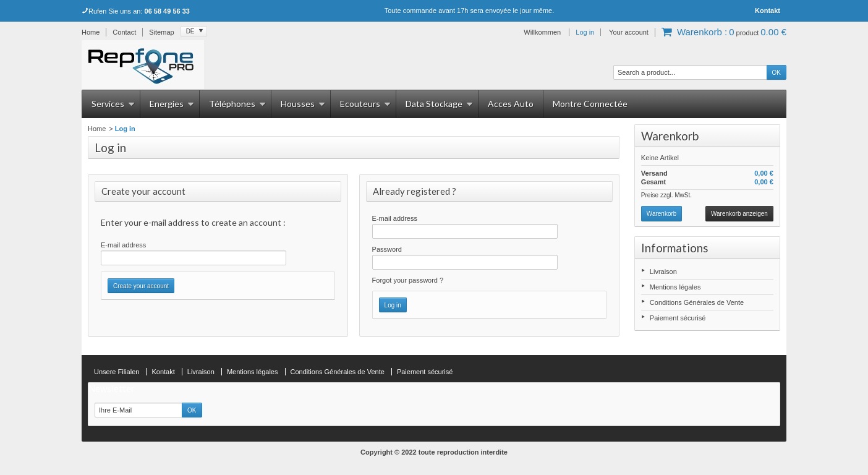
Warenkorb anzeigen (739, 214)
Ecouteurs (365, 104)
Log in (585, 32)
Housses (303, 104)
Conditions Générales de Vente (697, 302)
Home (97, 129)
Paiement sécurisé (678, 318)
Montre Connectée (590, 104)
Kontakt (768, 11)
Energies (172, 104)
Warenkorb (670, 136)
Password (387, 249)
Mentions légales (675, 287)
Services (113, 104)
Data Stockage (439, 104)
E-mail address (123, 245)
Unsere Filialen (117, 372)
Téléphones (237, 104)
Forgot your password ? (408, 280)
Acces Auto (511, 104)
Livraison (663, 272)
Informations (675, 248)
